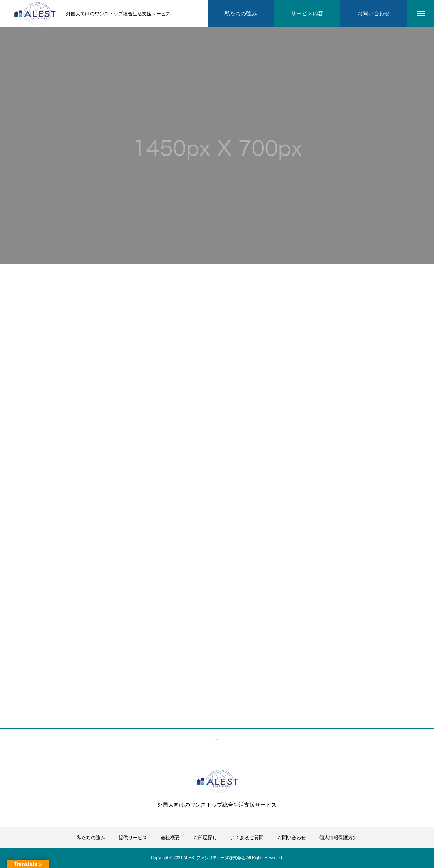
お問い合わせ (292, 838)
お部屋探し (205, 838)
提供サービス (133, 838)
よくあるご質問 (247, 838)
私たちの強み (91, 838)
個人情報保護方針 (338, 838)
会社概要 (170, 838)
